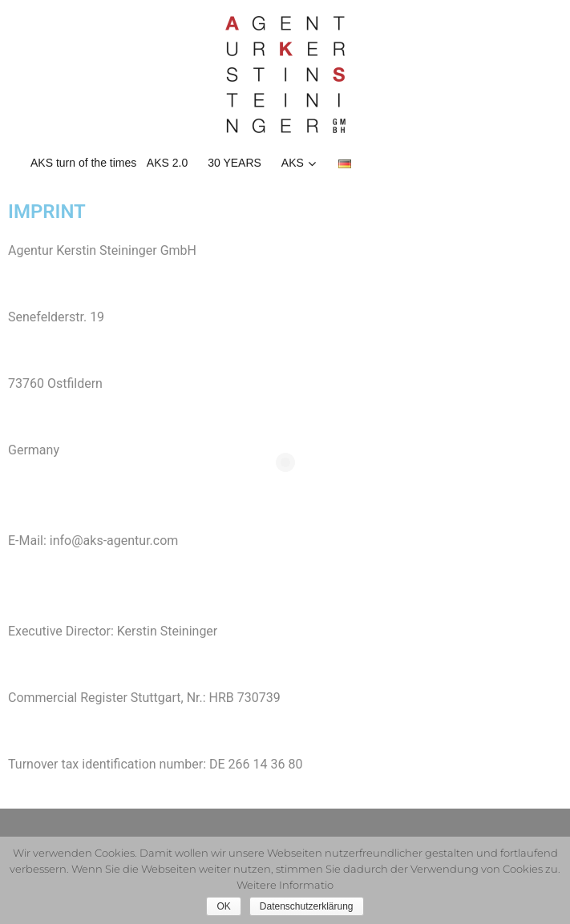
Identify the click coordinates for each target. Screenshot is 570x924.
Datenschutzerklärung (307, 906)
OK (223, 906)
